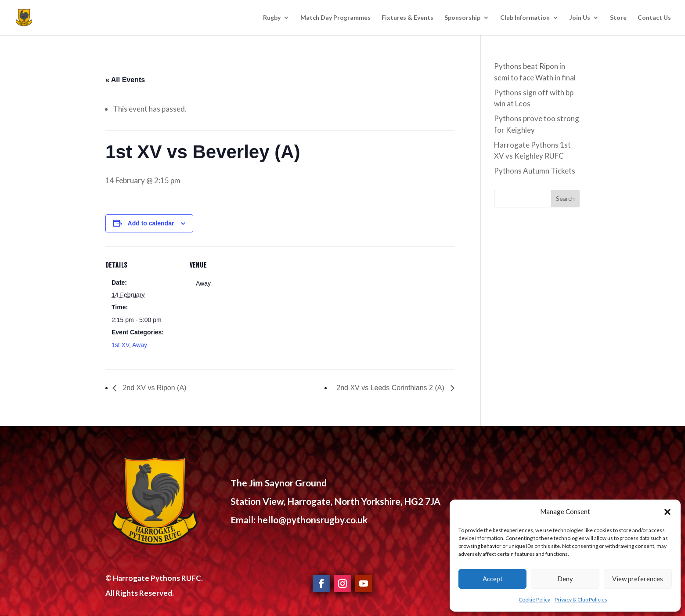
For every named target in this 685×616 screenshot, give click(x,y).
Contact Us (654, 18)
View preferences (638, 579)
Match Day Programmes (335, 18)
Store (618, 18)
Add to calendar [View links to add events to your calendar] (151, 223)
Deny (565, 579)
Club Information (525, 18)
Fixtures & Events (407, 18)
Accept (493, 579)
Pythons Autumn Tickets (535, 171)
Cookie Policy (534, 600)
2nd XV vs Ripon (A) (153, 388)
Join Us (580, 18)
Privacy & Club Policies (581, 600)
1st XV (120, 345)
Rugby (272, 18)
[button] (667, 512)
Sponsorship (462, 18)
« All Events (125, 80)
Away (140, 345)
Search (565, 198)
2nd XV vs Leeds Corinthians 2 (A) (391, 388)
